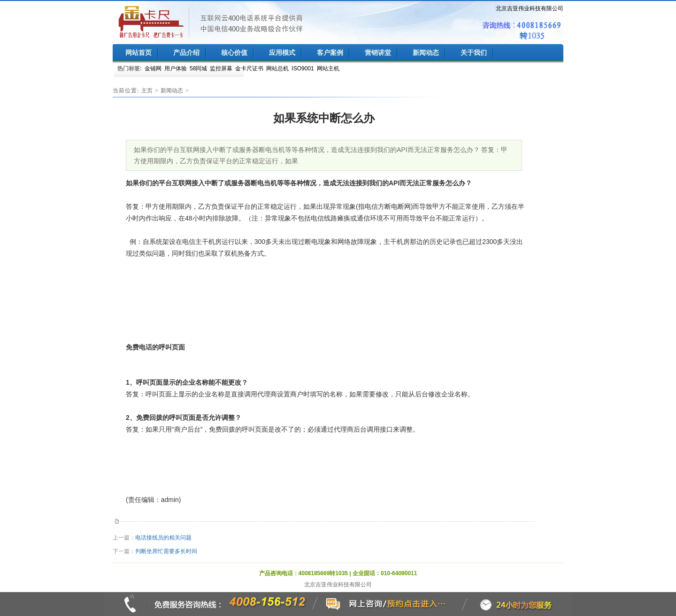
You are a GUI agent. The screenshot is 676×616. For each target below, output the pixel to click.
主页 (147, 91)
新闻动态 (172, 91)
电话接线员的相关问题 (163, 538)
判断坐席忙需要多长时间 (166, 551)
